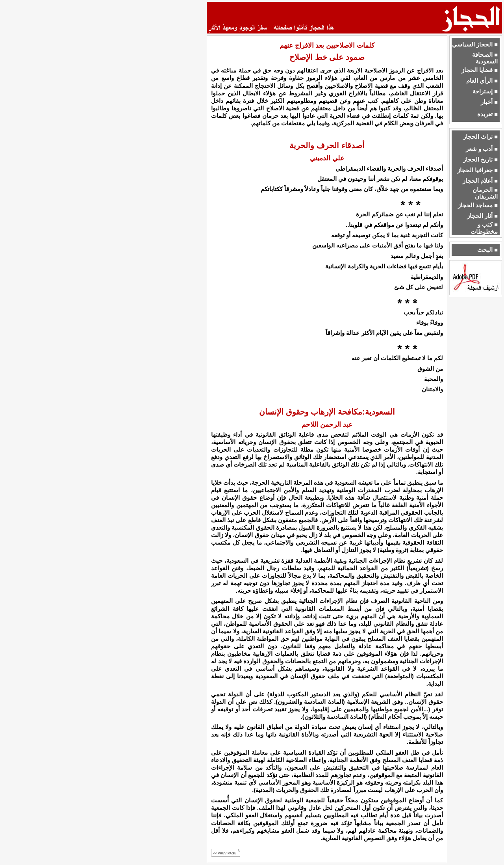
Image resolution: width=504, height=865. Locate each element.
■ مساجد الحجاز (478, 205)
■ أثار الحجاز (482, 216)
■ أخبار (489, 102)
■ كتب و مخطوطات (484, 228)
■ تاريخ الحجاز (480, 160)
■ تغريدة (487, 114)
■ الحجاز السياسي (475, 45)
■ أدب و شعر (482, 149)
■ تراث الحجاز (480, 137)
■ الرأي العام (482, 81)
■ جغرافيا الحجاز (477, 170)
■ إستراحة (485, 91)
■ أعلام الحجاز (480, 181)
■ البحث (487, 250)
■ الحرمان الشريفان (485, 193)
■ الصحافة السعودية (485, 58)
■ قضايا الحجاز (480, 70)
